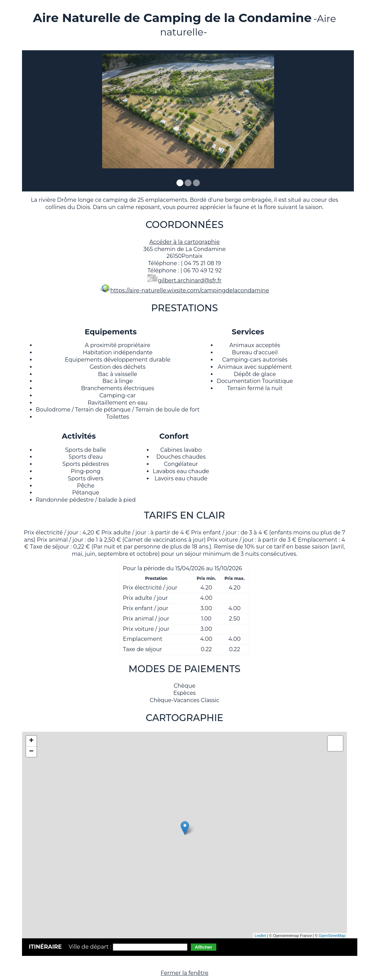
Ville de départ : (90, 947)
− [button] (31, 752)
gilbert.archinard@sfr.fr (190, 280)
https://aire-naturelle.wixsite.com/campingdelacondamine (190, 290)
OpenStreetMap (332, 936)
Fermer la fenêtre (184, 973)
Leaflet (260, 936)
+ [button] (31, 741)
